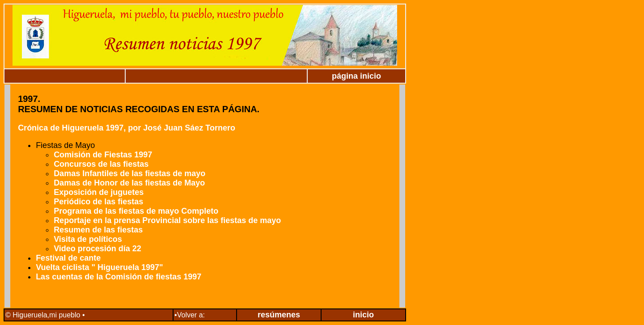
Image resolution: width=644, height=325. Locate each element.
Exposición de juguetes (99, 192)
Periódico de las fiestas (98, 202)
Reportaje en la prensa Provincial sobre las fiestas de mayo (167, 220)
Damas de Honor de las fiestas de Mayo (129, 183)
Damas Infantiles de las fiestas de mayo (129, 173)
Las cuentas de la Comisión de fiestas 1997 (119, 277)
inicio (363, 315)
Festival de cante (68, 258)
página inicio (356, 76)
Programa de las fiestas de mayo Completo (136, 211)
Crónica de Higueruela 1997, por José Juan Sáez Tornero (127, 128)
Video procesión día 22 (97, 249)
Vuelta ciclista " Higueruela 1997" (100, 267)
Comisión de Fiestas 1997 (104, 155)
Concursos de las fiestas (101, 164)
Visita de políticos (88, 239)
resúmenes (279, 315)
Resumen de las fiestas (98, 230)
